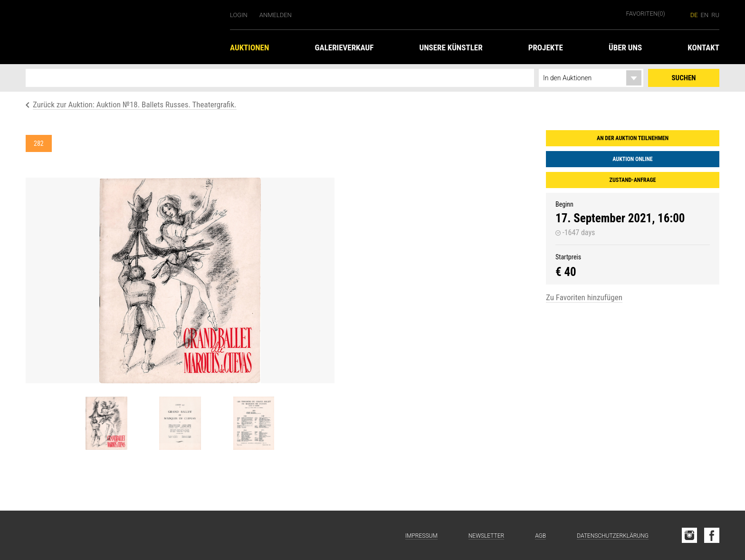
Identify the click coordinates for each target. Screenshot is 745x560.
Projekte (546, 47)
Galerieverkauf (344, 47)
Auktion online (632, 159)
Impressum (421, 536)
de (694, 15)
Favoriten (646, 14)
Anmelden (276, 15)
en (705, 15)
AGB (540, 536)
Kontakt (703, 47)
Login (239, 15)
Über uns (625, 47)
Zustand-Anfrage (633, 180)
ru (715, 15)
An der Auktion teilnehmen (633, 138)
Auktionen (249, 47)
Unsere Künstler (451, 47)
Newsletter (486, 536)
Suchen (684, 78)
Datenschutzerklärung (613, 536)
